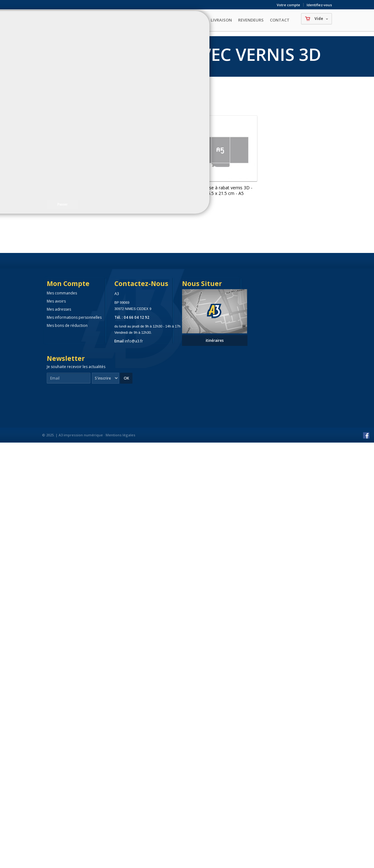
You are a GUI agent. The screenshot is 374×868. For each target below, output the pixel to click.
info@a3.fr (134, 341)
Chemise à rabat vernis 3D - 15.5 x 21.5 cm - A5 (224, 190)
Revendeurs (251, 20)
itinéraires (215, 340)
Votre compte (288, 5)
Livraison (221, 20)
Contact (280, 20)
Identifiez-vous (319, 5)
